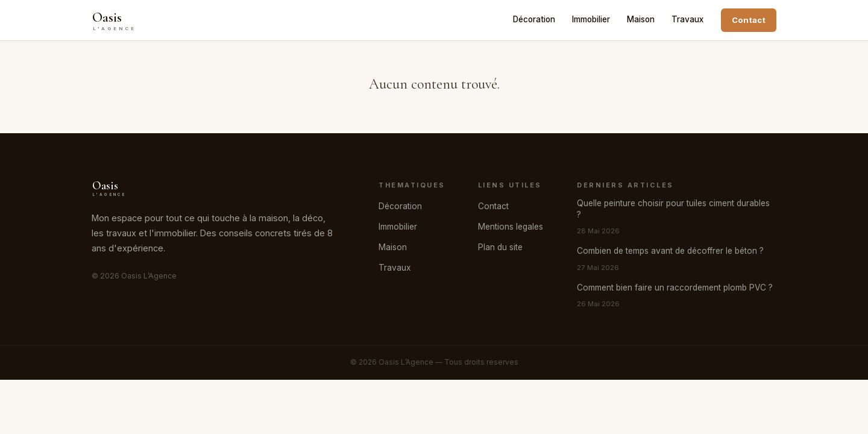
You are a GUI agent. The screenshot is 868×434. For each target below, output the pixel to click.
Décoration (534, 19)
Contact (749, 20)
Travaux (687, 19)
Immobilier (591, 19)
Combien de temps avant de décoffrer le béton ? (670, 251)
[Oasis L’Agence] (125, 20)
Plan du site (500, 247)
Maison (641, 19)
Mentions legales (511, 227)
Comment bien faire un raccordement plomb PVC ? (675, 288)
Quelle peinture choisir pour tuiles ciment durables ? (673, 209)
